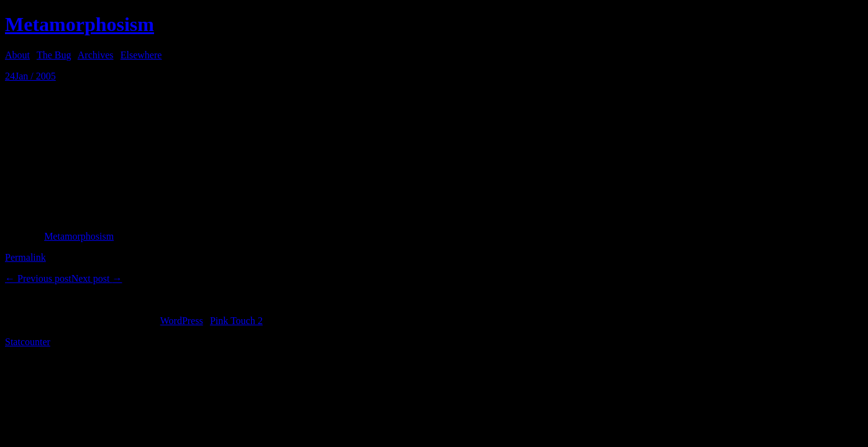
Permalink (25, 257)
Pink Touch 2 (236, 321)
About (17, 55)
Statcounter (28, 342)
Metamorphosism (80, 24)
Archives (96, 55)
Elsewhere (141, 55)
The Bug (54, 55)
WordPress (182, 321)
